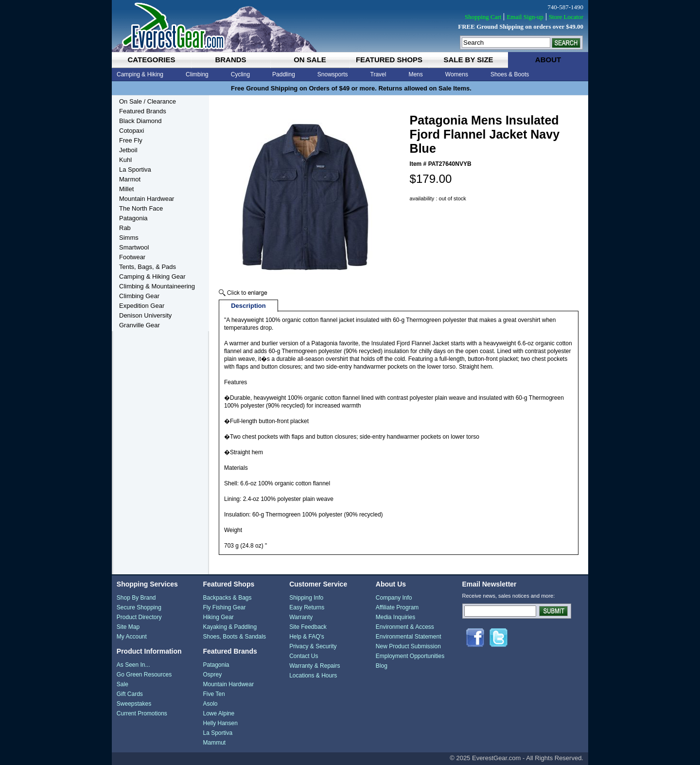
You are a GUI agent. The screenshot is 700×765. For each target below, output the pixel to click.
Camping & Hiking (140, 74)
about (548, 60)
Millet (126, 189)
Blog (382, 666)
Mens (415, 74)
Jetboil (128, 150)
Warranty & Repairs (315, 666)
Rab (125, 228)
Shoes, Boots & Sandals (234, 637)
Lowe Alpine (219, 713)
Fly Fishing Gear (224, 607)
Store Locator (566, 17)
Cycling (240, 74)
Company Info (394, 598)
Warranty (301, 617)
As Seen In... (133, 665)
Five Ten (214, 694)
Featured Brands (143, 111)
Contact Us (304, 656)
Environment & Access (405, 627)
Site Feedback (308, 627)
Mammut (214, 743)
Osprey (212, 675)
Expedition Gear (142, 306)
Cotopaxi (131, 131)
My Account (132, 637)
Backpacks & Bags (227, 598)
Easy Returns (307, 607)
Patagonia (133, 218)
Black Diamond (140, 121)
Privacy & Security (313, 646)
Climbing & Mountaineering (157, 286)
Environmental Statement (409, 637)
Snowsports (333, 74)
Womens (457, 74)
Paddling (284, 74)
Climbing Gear (139, 296)
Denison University (145, 315)
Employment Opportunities (410, 656)
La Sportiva (135, 169)
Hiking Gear (218, 617)
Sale (122, 684)
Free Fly (131, 140)
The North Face (141, 208)
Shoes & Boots (510, 74)
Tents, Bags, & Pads (148, 267)
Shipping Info (306, 598)
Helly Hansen (220, 723)
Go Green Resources (144, 675)
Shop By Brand (136, 598)
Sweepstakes (134, 704)
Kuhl (125, 160)
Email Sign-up (525, 17)
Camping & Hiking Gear (152, 276)
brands (230, 60)
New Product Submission (408, 646)
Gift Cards (130, 694)
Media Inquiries (395, 617)
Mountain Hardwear (147, 199)
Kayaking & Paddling (230, 627)
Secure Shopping (139, 607)
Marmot (130, 179)
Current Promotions (142, 713)
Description (248, 306)
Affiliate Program (397, 607)
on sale (310, 60)
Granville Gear (140, 325)
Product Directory (139, 617)
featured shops (389, 60)
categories (151, 60)
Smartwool (134, 247)
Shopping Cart (483, 17)
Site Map (128, 627)
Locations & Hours (313, 676)
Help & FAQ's (307, 637)
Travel (378, 74)
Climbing (197, 74)
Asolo (210, 704)
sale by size (468, 60)
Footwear (132, 257)
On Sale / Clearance (148, 101)
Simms (129, 238)
